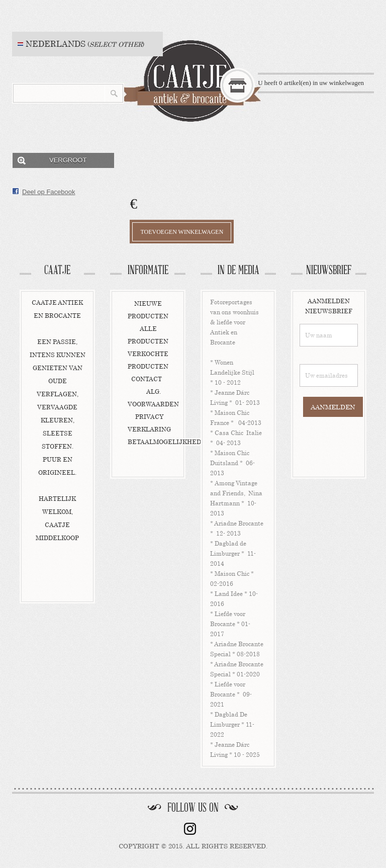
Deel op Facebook (49, 192)
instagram (190, 829)
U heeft (311, 83)
